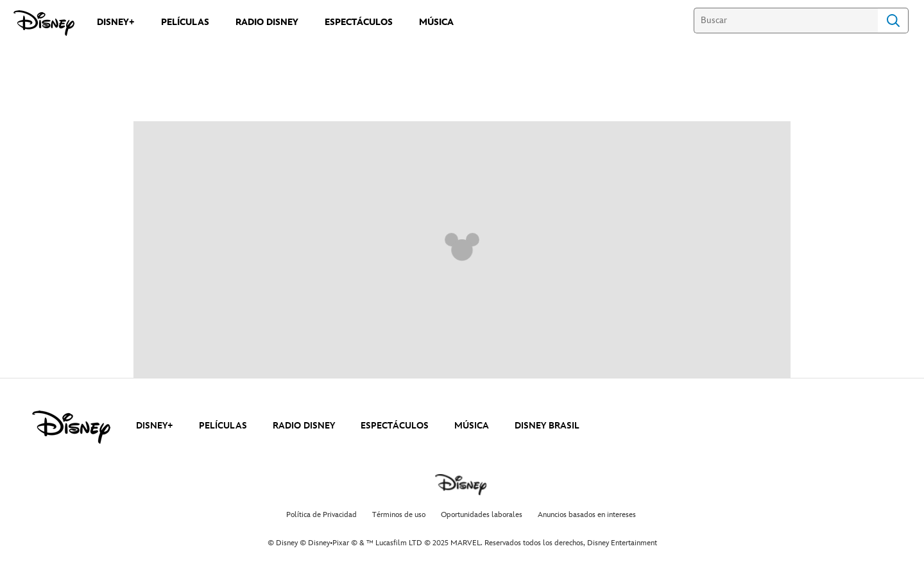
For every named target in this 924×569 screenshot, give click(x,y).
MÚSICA (472, 426)
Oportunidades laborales (482, 515)
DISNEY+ (155, 426)
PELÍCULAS (223, 426)
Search (893, 21)
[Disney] (44, 23)
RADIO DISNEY (304, 426)
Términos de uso (399, 515)
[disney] (71, 427)
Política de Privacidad (321, 515)
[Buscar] (786, 21)
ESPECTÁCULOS (395, 426)
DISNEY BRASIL (547, 426)
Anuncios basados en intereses (587, 515)
